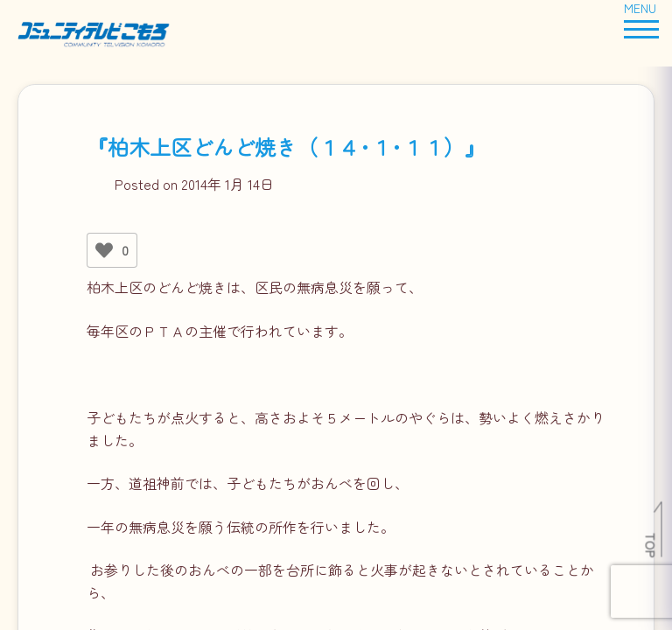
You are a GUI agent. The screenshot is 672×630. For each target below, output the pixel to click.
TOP (651, 545)
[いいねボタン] (104, 250)
